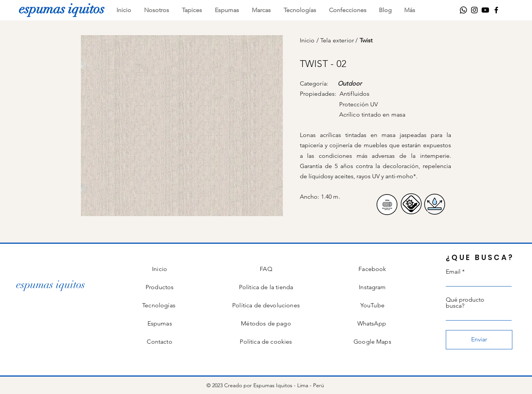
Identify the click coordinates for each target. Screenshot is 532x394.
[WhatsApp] (463, 10)
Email (453, 272)
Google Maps (372, 342)
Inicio (308, 40)
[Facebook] (496, 10)
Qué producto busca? (465, 303)
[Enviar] (479, 340)
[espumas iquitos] (62, 9)
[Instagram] (474, 10)
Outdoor (350, 83)
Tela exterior (338, 40)
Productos (160, 287)
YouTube (372, 305)
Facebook (372, 269)
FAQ (266, 269)
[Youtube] (485, 10)
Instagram (372, 287)
